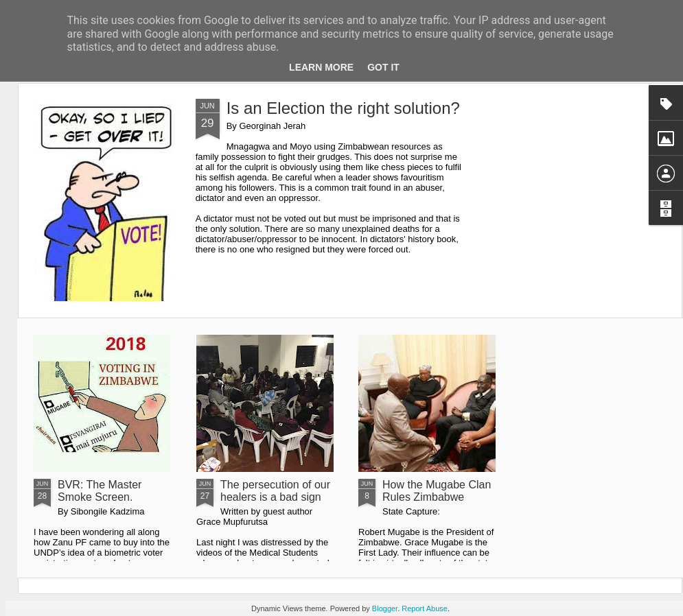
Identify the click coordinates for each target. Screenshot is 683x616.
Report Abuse (425, 608)
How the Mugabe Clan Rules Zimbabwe (437, 491)
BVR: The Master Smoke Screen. (100, 491)
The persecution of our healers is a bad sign (275, 491)
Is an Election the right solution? (343, 108)
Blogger (385, 608)
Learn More (321, 67)
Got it (383, 67)
